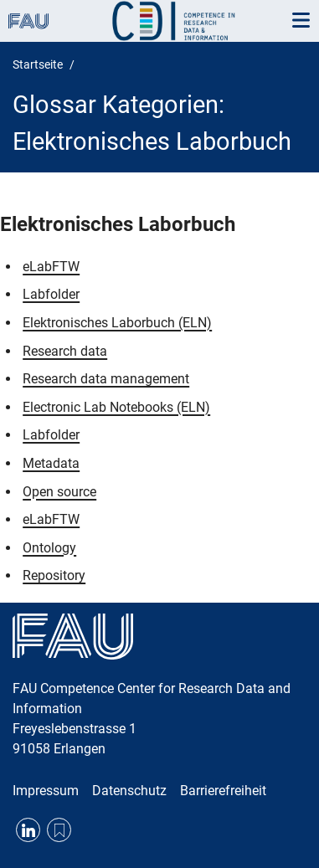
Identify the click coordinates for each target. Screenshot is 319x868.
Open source (59, 492)
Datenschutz (129, 791)
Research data (65, 351)
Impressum (46, 791)
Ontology (49, 548)
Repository (54, 575)
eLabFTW (51, 267)
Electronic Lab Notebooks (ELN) (116, 407)
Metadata (51, 463)
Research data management (106, 379)
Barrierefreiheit (223, 791)
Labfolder (51, 294)
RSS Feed (59, 830)
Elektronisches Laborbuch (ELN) (117, 323)
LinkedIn (28, 830)
